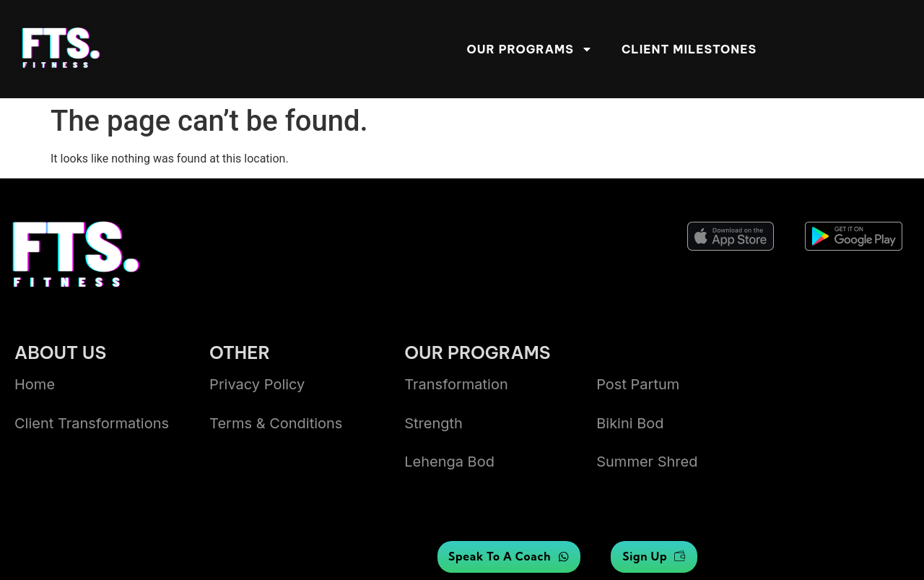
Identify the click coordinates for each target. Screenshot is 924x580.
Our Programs (530, 49)
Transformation (456, 384)
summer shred (647, 462)
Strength (433, 423)
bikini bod (630, 423)
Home (35, 384)
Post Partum (638, 384)
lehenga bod (449, 462)
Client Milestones (689, 49)
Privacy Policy (257, 384)
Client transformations (92, 423)
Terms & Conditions (276, 423)
